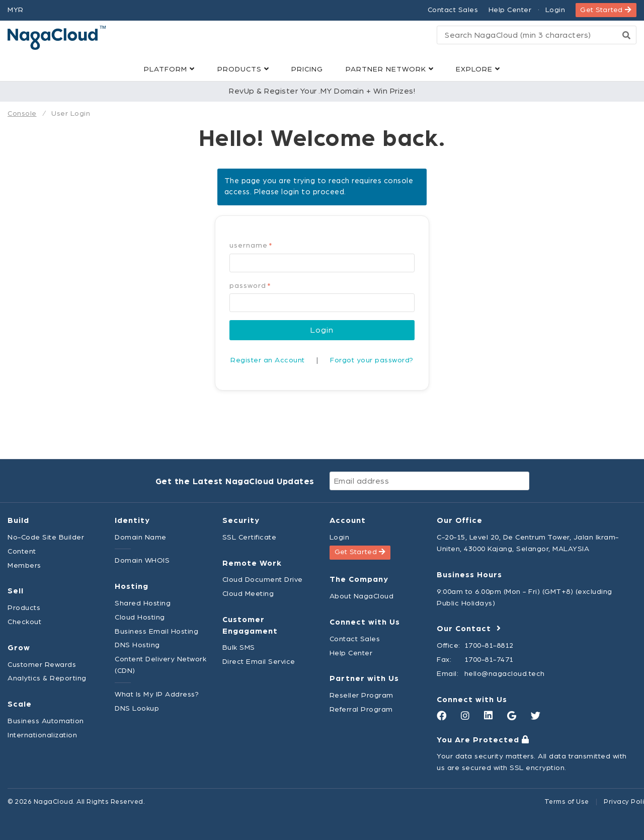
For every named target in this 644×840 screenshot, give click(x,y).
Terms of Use (567, 802)
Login (555, 10)
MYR (16, 10)
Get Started (606, 10)
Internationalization (42, 735)
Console (22, 113)
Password (250, 286)
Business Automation (46, 721)
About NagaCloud (362, 596)
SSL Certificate (250, 537)
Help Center (510, 10)
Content (22, 551)
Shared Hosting (143, 603)
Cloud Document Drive (263, 580)
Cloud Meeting (248, 594)
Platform (169, 69)
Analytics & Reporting (47, 678)
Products (243, 69)
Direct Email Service (259, 662)
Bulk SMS (239, 647)
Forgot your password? (372, 360)
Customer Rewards (42, 665)
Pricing (307, 69)
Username (251, 246)
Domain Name (141, 537)
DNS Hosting (137, 645)
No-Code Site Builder (46, 537)
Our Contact (469, 629)
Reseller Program (361, 695)
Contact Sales (453, 10)
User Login (71, 113)
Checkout (24, 622)
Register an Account (268, 360)
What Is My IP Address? (157, 694)
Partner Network (390, 69)
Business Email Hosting (156, 631)
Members (24, 565)
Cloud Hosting (140, 617)
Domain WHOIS (142, 560)
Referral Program (361, 709)
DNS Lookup (137, 708)
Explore (478, 69)
